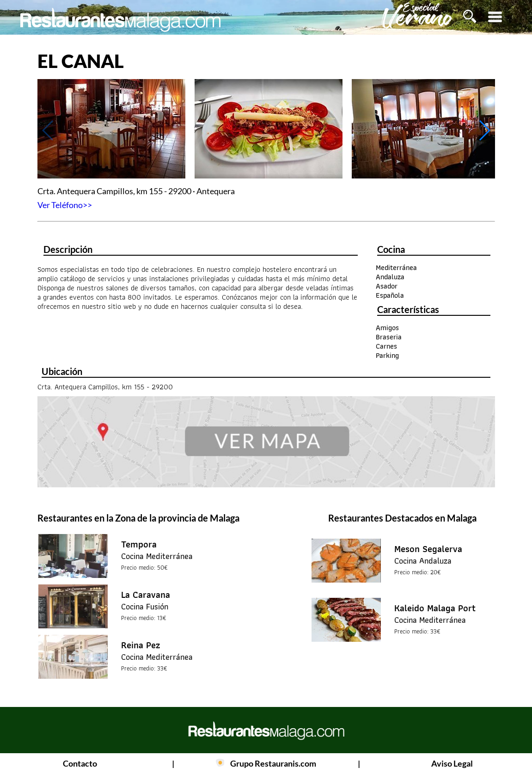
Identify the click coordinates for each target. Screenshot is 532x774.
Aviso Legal (452, 763)
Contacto (80, 763)
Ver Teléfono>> (65, 205)
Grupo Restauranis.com (273, 763)
